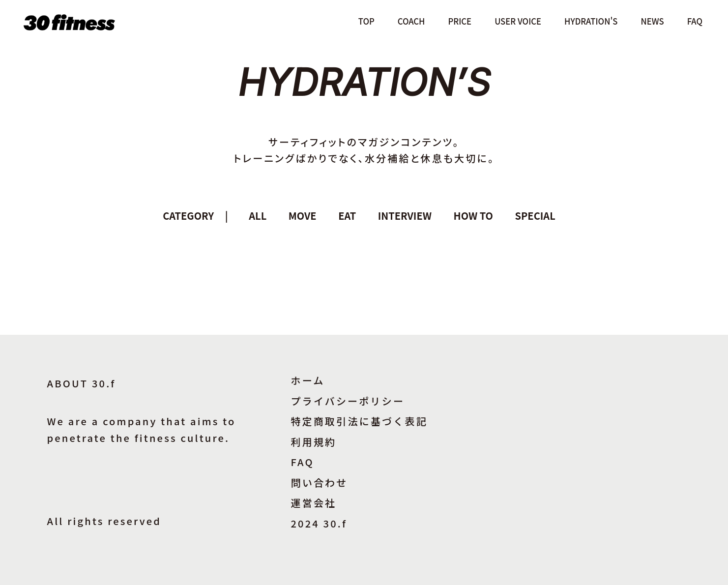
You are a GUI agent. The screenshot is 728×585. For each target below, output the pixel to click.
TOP (366, 21)
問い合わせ (320, 483)
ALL (258, 216)
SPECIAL (535, 216)
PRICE (460, 21)
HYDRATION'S (591, 21)
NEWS (653, 21)
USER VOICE (518, 21)
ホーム (308, 380)
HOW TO (473, 216)
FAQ (695, 21)
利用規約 (314, 442)
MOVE (303, 216)
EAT (347, 216)
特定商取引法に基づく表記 (359, 421)
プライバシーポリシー (348, 401)
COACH (411, 21)
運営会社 (314, 503)
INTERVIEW (405, 216)
